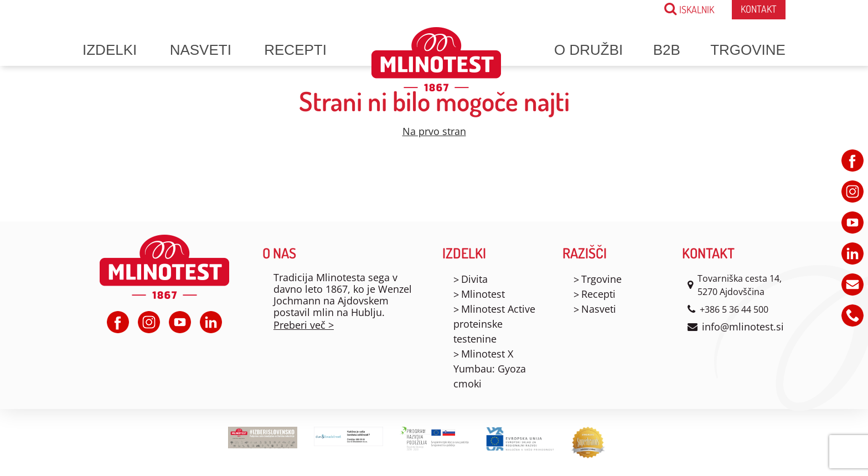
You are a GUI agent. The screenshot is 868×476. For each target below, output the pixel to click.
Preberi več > (304, 325)
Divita (474, 279)
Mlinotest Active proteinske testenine (494, 324)
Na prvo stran (434, 131)
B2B (667, 50)
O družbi (588, 50)
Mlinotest (483, 294)
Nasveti (201, 50)
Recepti (295, 50)
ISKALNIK (689, 9)
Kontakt (759, 9)
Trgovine (748, 50)
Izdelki (110, 50)
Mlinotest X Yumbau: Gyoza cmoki (490, 369)
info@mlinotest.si (743, 327)
